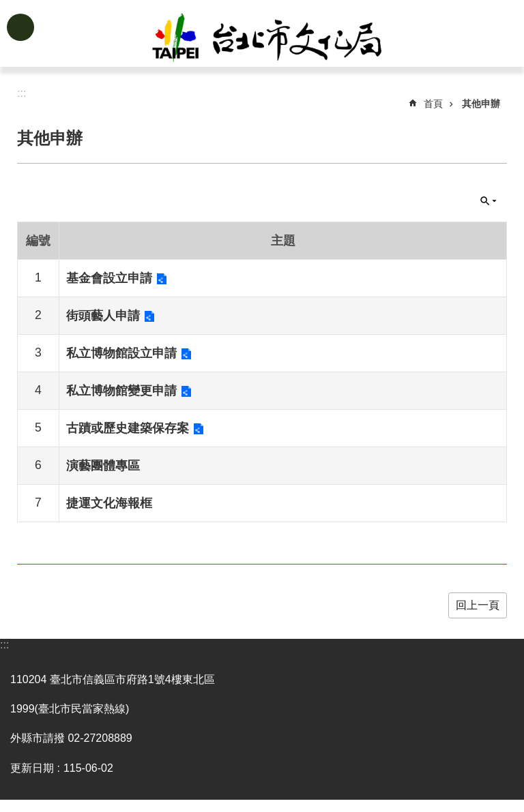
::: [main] (21, 93)
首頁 (433, 104)
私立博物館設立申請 (121, 353)
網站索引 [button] (20, 27)
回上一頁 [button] (478, 605)
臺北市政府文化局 (284, 40)
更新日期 (32, 768)
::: (4, 645)
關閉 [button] (489, 201)
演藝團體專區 (103, 466)
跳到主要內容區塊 (7, 7)
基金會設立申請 (109, 278)
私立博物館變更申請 (121, 391)
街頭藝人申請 (103, 316)
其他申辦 (481, 104)
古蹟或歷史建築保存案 (128, 428)
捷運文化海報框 (109, 503)
